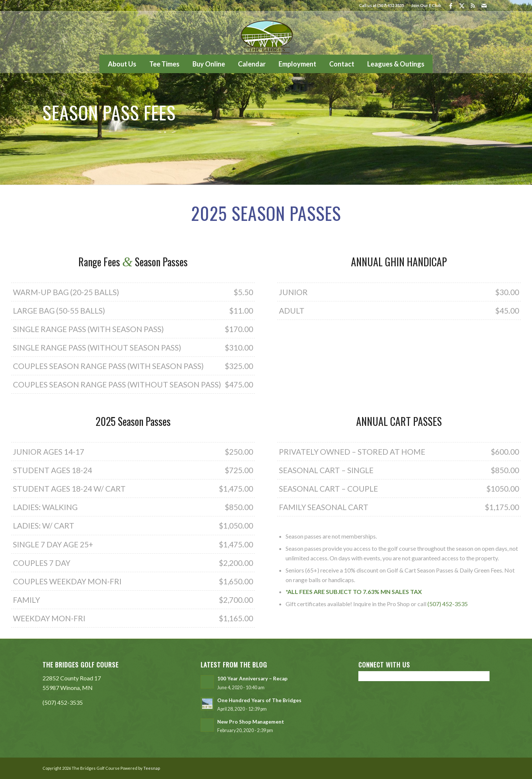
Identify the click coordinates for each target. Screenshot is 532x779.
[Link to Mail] (484, 6)
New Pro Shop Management (251, 722)
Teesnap (152, 768)
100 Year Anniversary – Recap (252, 679)
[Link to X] (462, 6)
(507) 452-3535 (448, 604)
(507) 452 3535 (391, 5)
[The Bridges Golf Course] (266, 33)
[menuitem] (424, 6)
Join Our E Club (426, 5)
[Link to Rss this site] (473, 6)
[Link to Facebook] (451, 6)
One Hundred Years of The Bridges (259, 700)
